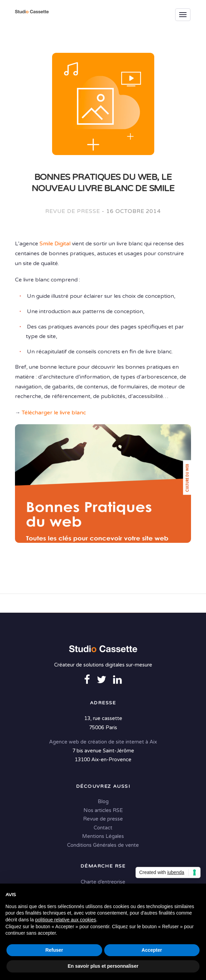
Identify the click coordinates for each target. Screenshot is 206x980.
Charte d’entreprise (103, 882)
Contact (103, 828)
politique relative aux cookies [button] (66, 920)
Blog (103, 801)
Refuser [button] (54, 950)
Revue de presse (73, 211)
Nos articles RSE (103, 810)
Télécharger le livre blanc (54, 413)
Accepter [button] (152, 950)
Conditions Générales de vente (103, 845)
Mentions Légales (103, 836)
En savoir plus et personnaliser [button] (103, 966)
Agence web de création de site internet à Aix (103, 742)
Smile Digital (55, 244)
